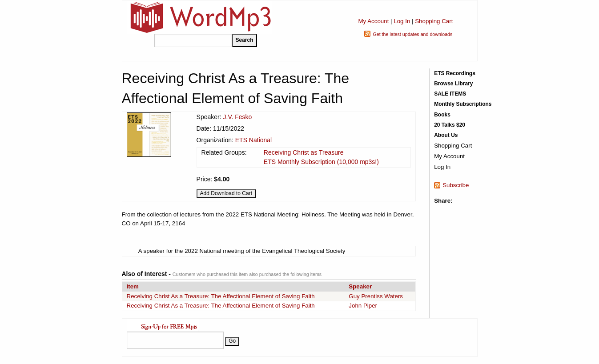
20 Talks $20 (450, 125)
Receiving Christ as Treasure (304, 152)
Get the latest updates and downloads (412, 34)
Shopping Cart (434, 21)
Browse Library (453, 84)
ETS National (253, 140)
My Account (373, 21)
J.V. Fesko (238, 117)
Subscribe (456, 185)
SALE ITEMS (450, 94)
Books (442, 115)
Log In (402, 21)
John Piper (363, 306)
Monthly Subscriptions (463, 104)
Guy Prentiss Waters (376, 296)
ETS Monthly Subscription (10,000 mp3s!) (321, 162)
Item (133, 286)
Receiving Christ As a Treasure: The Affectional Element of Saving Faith (221, 296)
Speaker (360, 286)
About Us (446, 135)
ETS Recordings (455, 73)
